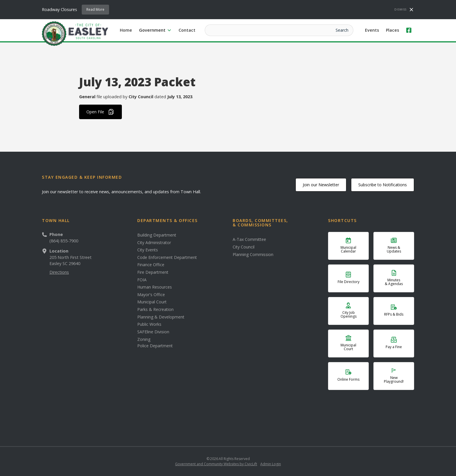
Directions (59, 272)
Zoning (144, 339)
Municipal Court (152, 302)
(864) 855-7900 (64, 241)
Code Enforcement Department (167, 257)
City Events (148, 250)
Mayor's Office (151, 295)
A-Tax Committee (249, 239)
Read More (95, 9)
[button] (155, 30)
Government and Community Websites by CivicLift (216, 464)
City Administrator (154, 243)
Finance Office (151, 265)
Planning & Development (161, 317)
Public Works (149, 324)
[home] (75, 33)
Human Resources (155, 287)
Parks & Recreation (155, 309)
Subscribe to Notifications (383, 185)
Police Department (155, 346)
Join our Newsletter (321, 185)
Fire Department (153, 272)
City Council (244, 247)
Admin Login (271, 464)
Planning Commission (253, 255)
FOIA (142, 280)
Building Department (157, 235)
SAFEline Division (153, 332)
